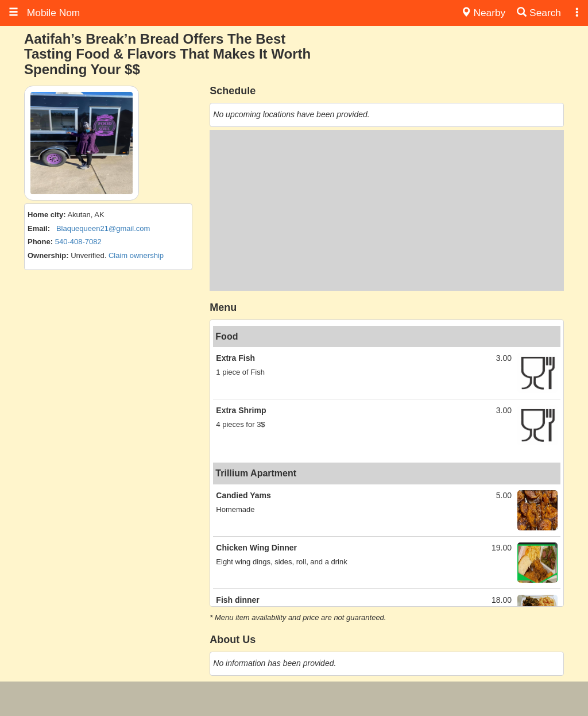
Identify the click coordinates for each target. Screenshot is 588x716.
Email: (39, 228)
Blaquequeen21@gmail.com (103, 228)
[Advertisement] (387, 210)
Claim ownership (136, 255)
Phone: (40, 242)
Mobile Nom (44, 13)
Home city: (47, 215)
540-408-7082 (78, 242)
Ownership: (48, 255)
